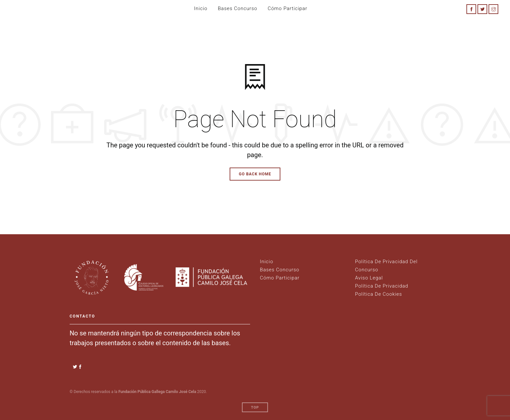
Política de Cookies (379, 294)
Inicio (201, 8)
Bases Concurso (238, 8)
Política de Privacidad (382, 286)
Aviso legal (369, 278)
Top (255, 407)
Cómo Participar (280, 278)
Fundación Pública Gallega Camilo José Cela (157, 392)
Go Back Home (255, 174)
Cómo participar (288, 8)
